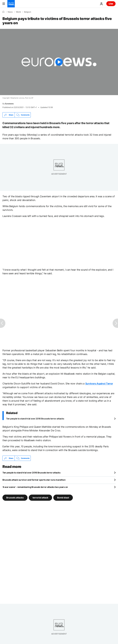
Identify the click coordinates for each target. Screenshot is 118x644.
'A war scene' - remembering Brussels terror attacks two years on (35, 487)
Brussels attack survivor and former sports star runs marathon (34, 480)
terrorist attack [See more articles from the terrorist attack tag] (40, 498)
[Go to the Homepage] (11, 4)
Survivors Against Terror (99, 384)
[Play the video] (59, 62)
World (18, 12)
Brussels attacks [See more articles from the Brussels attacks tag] (15, 498)
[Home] (3, 12)
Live (111, 4)
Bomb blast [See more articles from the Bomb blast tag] (63, 498)
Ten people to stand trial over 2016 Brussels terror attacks (35, 419)
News (10, 12)
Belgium (28, 12)
